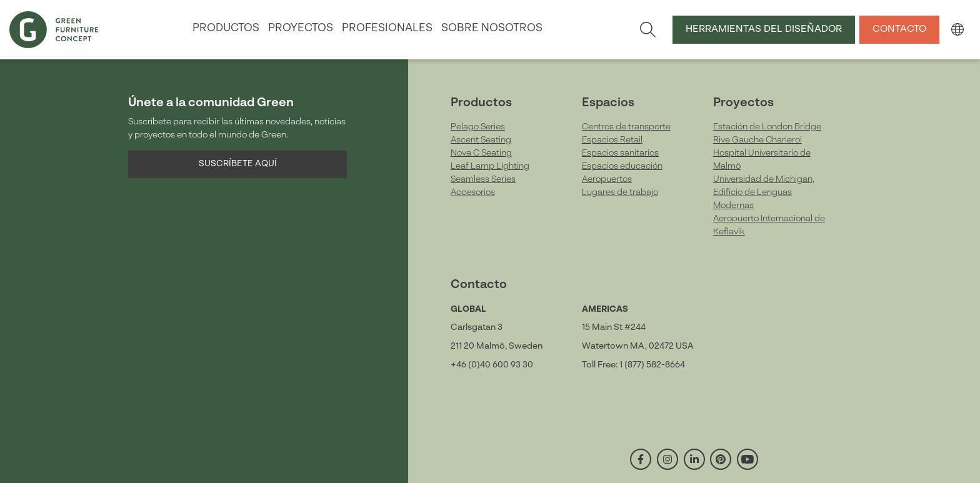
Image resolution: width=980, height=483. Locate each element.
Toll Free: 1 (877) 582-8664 (633, 365)
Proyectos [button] (301, 28)
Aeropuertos (607, 179)
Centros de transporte (626, 127)
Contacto (899, 29)
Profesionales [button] (387, 28)
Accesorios (473, 192)
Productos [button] (226, 28)
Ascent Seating (481, 140)
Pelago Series (478, 127)
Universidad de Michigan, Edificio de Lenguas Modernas (764, 192)
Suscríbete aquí (238, 164)
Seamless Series (483, 179)
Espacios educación (622, 166)
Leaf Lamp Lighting (490, 166)
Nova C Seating (481, 153)
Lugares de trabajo (620, 192)
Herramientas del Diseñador (764, 29)
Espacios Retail (612, 140)
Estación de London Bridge (767, 127)
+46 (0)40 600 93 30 (492, 365)
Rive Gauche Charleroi (757, 140)
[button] (957, 29)
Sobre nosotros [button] (492, 28)
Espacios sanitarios (620, 153)
